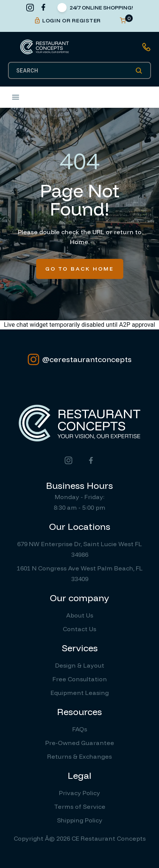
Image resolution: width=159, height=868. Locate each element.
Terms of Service (80, 807)
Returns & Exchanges (79, 756)
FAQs (80, 729)
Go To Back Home (80, 269)
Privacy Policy (79, 793)
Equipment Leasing (80, 693)
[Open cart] (123, 20)
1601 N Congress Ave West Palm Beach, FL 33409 (80, 573)
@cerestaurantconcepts (80, 359)
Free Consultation (80, 679)
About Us (80, 615)
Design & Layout (80, 665)
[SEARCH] (76, 71)
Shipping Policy (80, 820)
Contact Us (79, 629)
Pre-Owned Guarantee (80, 743)
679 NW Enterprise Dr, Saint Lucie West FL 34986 (79, 549)
